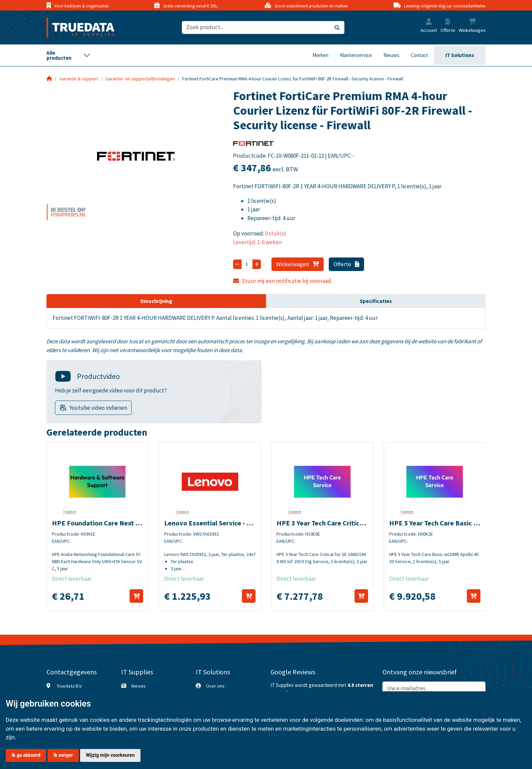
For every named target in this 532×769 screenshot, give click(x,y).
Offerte (347, 264)
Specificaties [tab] (376, 301)
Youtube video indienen (98, 408)
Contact (420, 55)
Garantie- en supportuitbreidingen (140, 79)
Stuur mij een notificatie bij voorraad (282, 281)
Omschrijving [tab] (156, 301)
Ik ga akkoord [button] (26, 755)
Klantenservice (356, 55)
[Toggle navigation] (69, 55)
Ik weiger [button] (63, 755)
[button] (429, 22)
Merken (320, 55)
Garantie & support (79, 79)
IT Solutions (460, 55)
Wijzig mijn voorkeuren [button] (110, 755)
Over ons (215, 686)
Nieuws (391, 55)
